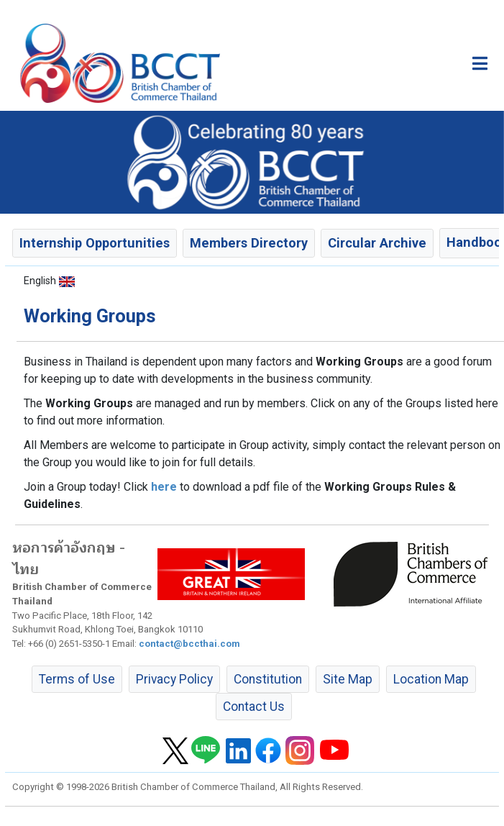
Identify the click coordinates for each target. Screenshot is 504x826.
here (164, 487)
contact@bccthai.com (189, 644)
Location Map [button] (431, 679)
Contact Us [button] (254, 707)
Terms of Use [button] (77, 679)
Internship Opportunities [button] (95, 243)
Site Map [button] (348, 679)
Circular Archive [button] (377, 243)
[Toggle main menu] (480, 63)
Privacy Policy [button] (174, 679)
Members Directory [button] (249, 243)
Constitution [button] (268, 679)
